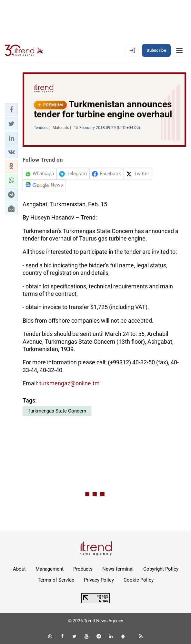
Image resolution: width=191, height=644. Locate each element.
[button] (11, 110)
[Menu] (179, 50)
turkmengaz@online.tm (70, 383)
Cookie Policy (139, 580)
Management (50, 569)
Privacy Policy (99, 580)
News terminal (118, 569)
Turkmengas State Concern (57, 411)
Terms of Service (56, 580)
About (19, 569)
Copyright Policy (161, 569)
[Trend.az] (24, 50)
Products (83, 569)
